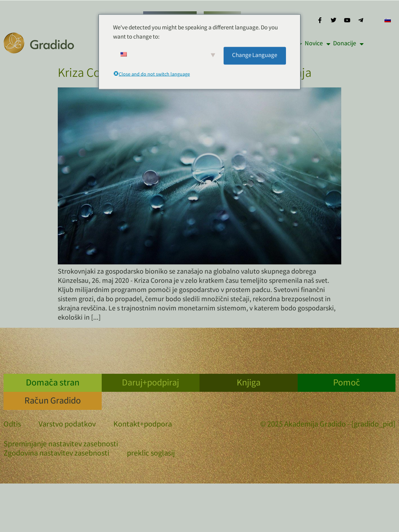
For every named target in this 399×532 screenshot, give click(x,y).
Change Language (255, 55)
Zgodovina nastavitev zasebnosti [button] (56, 454)
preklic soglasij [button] (151, 454)
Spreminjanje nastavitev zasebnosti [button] (61, 445)
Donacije (348, 44)
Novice (317, 44)
